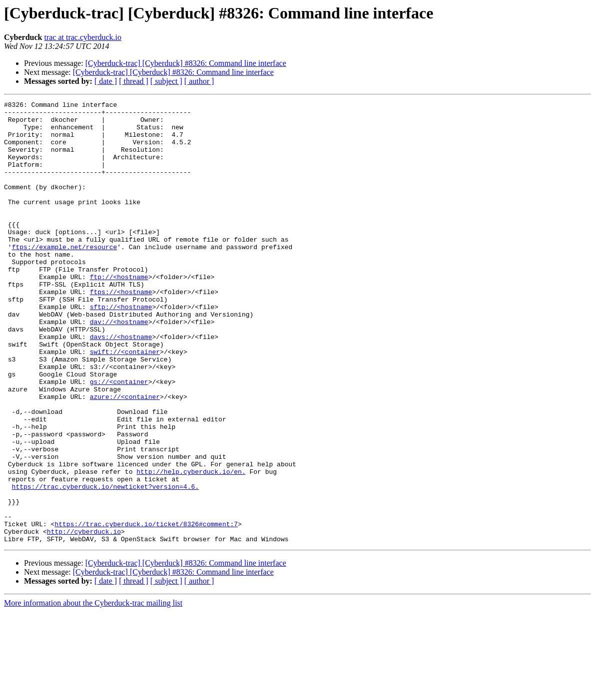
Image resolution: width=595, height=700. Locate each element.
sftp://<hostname (121, 349)
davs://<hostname (121, 384)
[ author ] (199, 81)
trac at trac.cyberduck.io (83, 37)
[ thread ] (134, 81)
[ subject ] (166, 81)
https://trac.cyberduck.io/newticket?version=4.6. (105, 564)
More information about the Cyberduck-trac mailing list (93, 691)
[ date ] (106, 81)
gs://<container (119, 438)
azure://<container (125, 456)
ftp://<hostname (119, 313)
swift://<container (125, 402)
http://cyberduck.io (84, 618)
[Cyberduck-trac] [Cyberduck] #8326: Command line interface (186, 63)
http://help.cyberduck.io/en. (191, 546)
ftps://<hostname (121, 331)
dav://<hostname (119, 366)
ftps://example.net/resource (65, 277)
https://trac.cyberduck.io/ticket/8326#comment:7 (146, 609)
